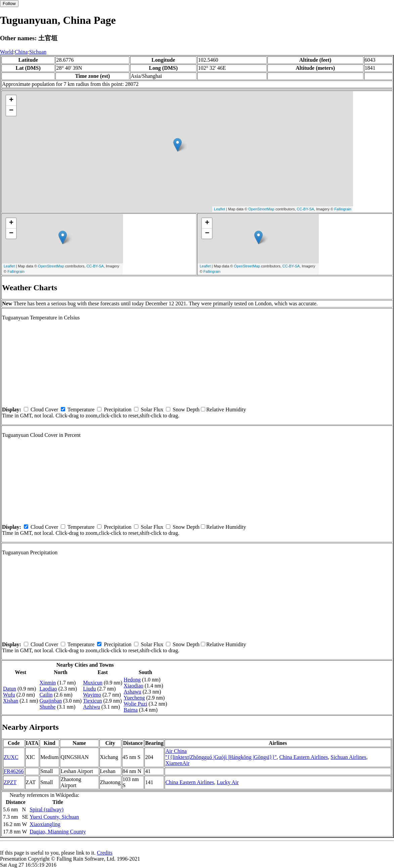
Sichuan (38, 52)
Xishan (11, 701)
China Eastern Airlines (303, 757)
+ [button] (11, 100)
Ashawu (132, 692)
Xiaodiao (134, 686)
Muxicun (93, 683)
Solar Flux (152, 410)
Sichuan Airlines (348, 757)
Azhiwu (92, 707)
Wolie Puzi (135, 704)
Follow (9, 4)
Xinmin (48, 683)
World (7, 52)
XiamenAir (177, 763)
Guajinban (51, 701)
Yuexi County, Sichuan (54, 817)
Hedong (132, 680)
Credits (104, 853)
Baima (131, 710)
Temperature (81, 410)
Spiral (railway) (47, 809)
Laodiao (48, 689)
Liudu (89, 689)
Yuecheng (134, 698)
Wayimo (92, 695)
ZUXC (11, 757)
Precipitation (118, 410)
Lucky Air (228, 782)
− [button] (11, 111)
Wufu (9, 695)
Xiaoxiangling (45, 824)
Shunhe (47, 707)
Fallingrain (343, 209)
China (21, 52)
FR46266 (14, 771)
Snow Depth (186, 410)
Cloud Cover (44, 410)
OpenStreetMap (261, 209)
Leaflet (220, 209)
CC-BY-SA (306, 209)
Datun (10, 689)
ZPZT (10, 782)
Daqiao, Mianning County (58, 832)
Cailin (46, 695)
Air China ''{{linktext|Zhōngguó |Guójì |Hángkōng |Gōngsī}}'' (221, 754)
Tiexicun (92, 701)
